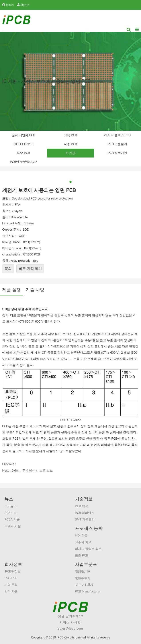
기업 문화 (11, 585)
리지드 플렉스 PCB (117, 135)
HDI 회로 (81, 535)
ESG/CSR (11, 578)
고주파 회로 (83, 542)
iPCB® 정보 (13, 571)
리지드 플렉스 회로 (88, 549)
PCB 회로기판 (117, 153)
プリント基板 (84, 585)
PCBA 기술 (12, 519)
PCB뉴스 (11, 506)
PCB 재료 (81, 506)
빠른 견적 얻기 (30, 269)
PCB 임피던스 (85, 513)
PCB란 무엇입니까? (23, 162)
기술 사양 (35, 290)
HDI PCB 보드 (23, 144)
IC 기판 (70, 153)
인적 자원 (11, 591)
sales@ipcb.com (70, 629)
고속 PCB (70, 135)
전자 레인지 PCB (23, 135)
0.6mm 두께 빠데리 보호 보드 (32, 471)
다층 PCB (70, 144)
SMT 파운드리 (85, 519)
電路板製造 (83, 578)
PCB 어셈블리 (117, 144)
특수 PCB (23, 153)
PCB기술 (11, 513)
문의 (8, 269)
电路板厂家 (83, 571)
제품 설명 (12, 290)
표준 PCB (81, 555)
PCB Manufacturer (88, 591)
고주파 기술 (13, 526)
